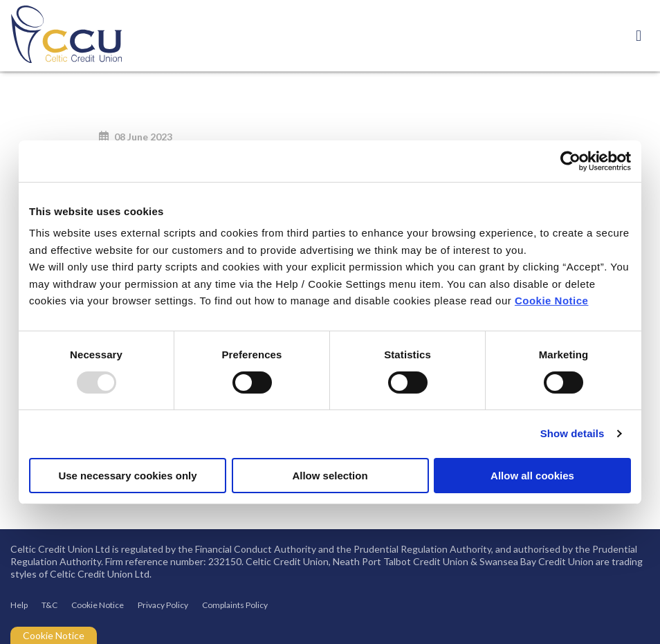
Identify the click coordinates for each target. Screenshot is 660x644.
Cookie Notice (552, 301)
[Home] (55, 36)
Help (19, 605)
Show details (572, 433)
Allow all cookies (532, 476)
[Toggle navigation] (639, 35)
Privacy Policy (163, 605)
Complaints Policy (235, 605)
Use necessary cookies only (127, 476)
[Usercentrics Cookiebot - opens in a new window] (570, 160)
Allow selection (330, 476)
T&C (49, 605)
